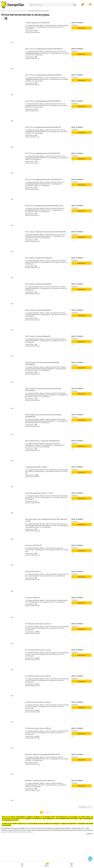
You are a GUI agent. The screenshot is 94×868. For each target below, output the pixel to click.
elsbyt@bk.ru (36, 855)
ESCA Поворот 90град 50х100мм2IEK (38, 284)
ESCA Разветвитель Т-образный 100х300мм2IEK (42, 441)
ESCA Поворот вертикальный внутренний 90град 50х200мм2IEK (43, 416)
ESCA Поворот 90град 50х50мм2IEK (38, 336)
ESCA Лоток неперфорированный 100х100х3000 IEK (44, 179)
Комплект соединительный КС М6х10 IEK (40, 781)
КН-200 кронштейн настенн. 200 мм (38, 676)
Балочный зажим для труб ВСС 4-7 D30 (39, 493)
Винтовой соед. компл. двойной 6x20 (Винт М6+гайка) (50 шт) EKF (46, 520)
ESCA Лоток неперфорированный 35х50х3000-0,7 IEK (44, 206)
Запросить (82, 28)
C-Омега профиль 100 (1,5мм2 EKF (37, 23)
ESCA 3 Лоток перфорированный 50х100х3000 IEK (43, 101)
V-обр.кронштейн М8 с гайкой (36, 467)
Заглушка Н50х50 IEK (33, 598)
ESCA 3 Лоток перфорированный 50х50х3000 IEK (43, 153)
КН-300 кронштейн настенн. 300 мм (38, 702)
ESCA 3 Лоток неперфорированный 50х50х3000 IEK (43, 75)
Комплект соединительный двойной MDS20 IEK (42, 754)
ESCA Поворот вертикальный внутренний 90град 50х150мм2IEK (43, 389)
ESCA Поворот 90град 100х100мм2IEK (39, 258)
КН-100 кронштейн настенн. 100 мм (38, 624)
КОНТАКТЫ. (15, 820)
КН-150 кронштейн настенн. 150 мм (38, 650)
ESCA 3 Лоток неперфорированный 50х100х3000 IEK (44, 49)
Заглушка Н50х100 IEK (33, 571)
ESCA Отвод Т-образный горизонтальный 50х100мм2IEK (46, 232)
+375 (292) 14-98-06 (38, 849)
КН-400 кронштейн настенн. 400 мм (38, 728)
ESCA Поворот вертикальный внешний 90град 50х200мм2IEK (42, 363)
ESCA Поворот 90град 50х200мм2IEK (38, 310)
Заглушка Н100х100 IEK (33, 545)
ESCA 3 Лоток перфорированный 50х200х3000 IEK (43, 127)
